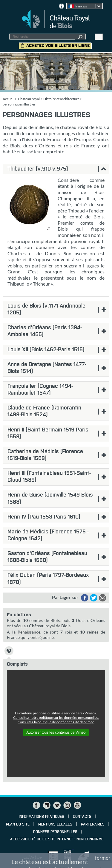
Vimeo (57, 805)
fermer (103, 858)
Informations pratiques (42, 817)
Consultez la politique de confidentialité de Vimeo (56, 722)
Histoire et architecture (61, 99)
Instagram (67, 805)
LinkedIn (47, 805)
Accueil (9, 99)
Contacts (82, 817)
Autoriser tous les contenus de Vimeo (56, 732)
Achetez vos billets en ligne (58, 46)
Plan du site (18, 825)
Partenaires (93, 825)
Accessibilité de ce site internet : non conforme (57, 839)
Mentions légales (55, 825)
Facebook (36, 805)
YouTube (77, 805)
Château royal (29, 99)
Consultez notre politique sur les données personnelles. (56, 717)
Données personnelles (55, 832)
